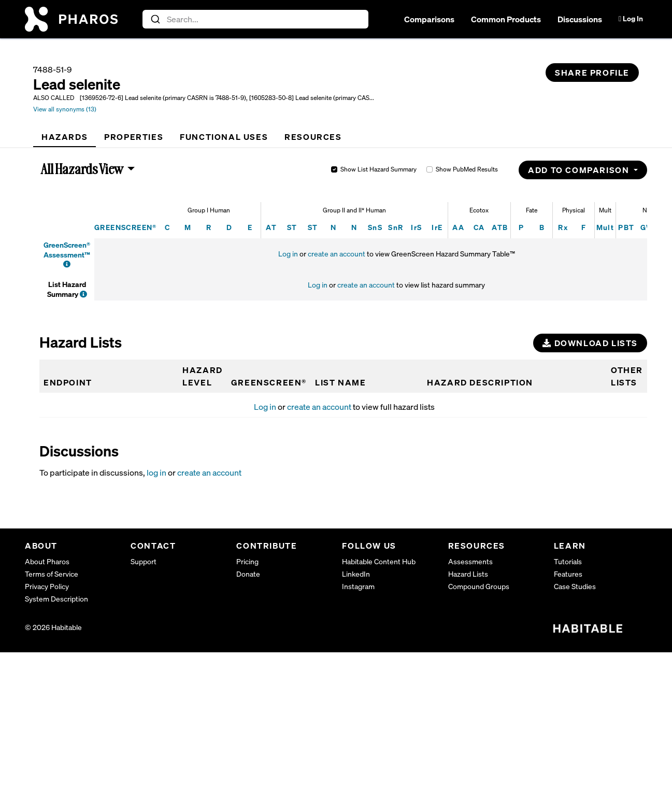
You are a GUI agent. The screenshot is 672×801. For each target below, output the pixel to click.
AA (458, 227)
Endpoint (68, 382)
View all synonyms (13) (65, 109)
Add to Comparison (580, 170)
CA (479, 227)
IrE (437, 227)
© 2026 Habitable (53, 627)
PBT (626, 227)
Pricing (247, 561)
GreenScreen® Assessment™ (67, 249)
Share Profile (592, 73)
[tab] (65, 137)
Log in (288, 254)
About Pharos (47, 561)
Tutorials (568, 561)
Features (568, 574)
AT (271, 227)
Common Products (506, 19)
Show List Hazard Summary (378, 169)
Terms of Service (52, 574)
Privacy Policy (47, 586)
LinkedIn (356, 574)
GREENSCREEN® (126, 227)
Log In (631, 18)
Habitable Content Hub (379, 561)
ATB (500, 227)
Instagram (358, 586)
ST (292, 227)
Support (144, 561)
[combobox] (256, 19)
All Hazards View (82, 169)
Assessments (470, 561)
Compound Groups (479, 586)
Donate (248, 574)
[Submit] (155, 19)
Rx (563, 227)
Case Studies (575, 586)
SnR (396, 227)
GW (647, 227)
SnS (375, 227)
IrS (416, 227)
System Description (56, 599)
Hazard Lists (468, 574)
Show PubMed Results (467, 169)
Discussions (580, 19)
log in (156, 473)
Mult (605, 227)
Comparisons (429, 19)
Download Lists (590, 343)
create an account (337, 254)
